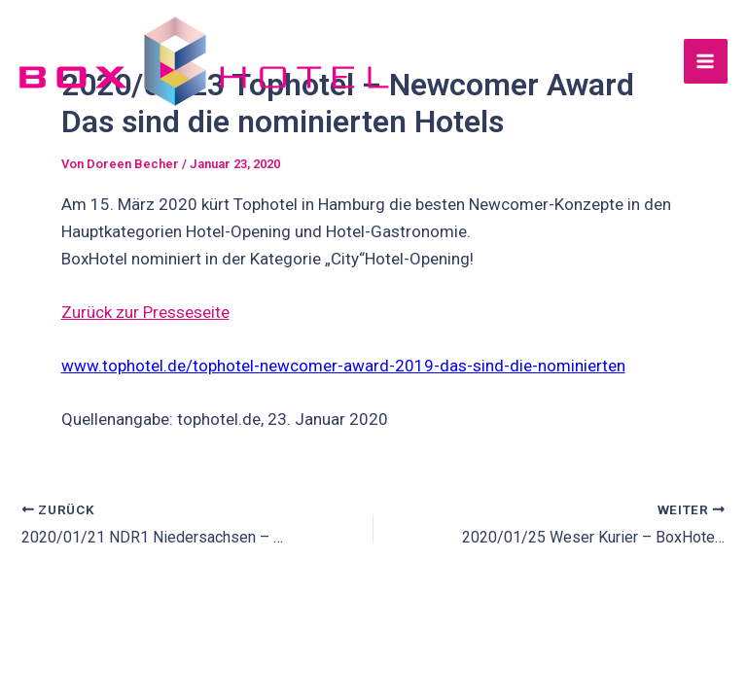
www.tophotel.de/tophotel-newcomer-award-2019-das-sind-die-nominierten (343, 366)
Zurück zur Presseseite (145, 312)
